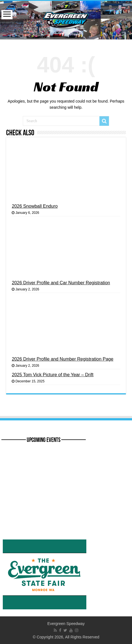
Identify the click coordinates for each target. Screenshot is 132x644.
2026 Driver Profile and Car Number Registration (61, 283)
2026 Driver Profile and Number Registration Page (63, 359)
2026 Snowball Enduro (35, 206)
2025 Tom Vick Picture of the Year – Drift (52, 375)
